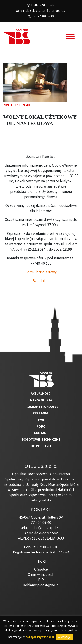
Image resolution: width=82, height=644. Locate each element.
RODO (41, 426)
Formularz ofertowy (41, 272)
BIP (41, 580)
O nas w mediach (41, 574)
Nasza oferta (41, 400)
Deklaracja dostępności (41, 585)
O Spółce (41, 569)
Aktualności (41, 394)
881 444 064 (60, 552)
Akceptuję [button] (64, 637)
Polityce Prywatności (40, 637)
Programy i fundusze (41, 407)
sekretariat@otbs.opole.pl (48, 11)
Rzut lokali (41, 281)
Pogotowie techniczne (41, 440)
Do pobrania (41, 446)
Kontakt (41, 433)
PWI (41, 420)
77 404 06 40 (46, 16)
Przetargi (41, 413)
